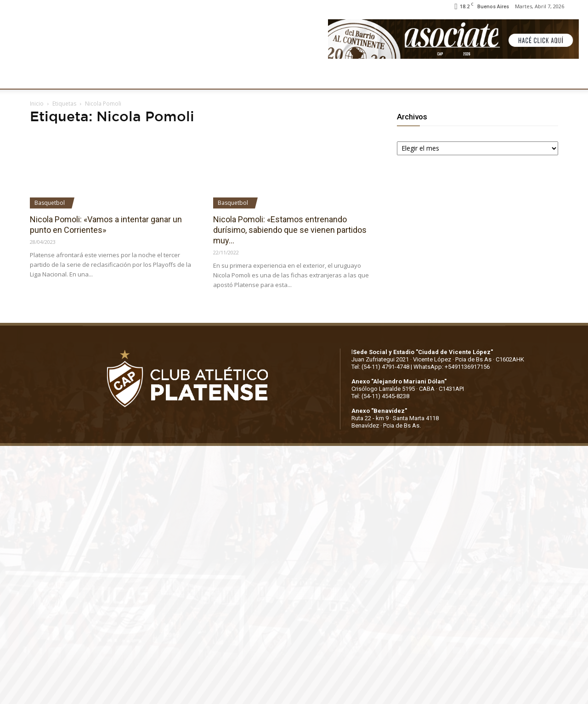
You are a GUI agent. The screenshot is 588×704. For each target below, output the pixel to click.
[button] (572, 77)
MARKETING (237, 77)
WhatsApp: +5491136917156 (452, 367)
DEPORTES (187, 77)
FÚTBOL (144, 77)
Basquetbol (50, 203)
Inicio (37, 104)
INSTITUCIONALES (89, 77)
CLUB (39, 77)
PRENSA (283, 77)
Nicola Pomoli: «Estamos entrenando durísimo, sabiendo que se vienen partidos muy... (290, 230)
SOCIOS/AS (328, 77)
